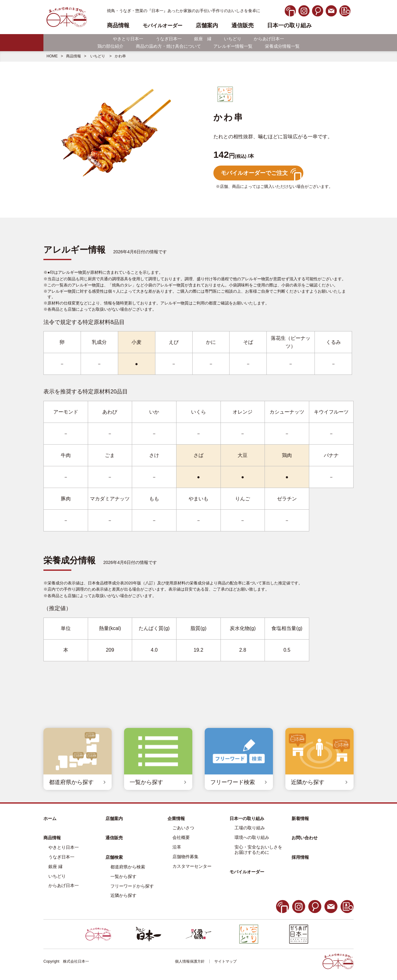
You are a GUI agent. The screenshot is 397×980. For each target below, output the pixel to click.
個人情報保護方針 (190, 961)
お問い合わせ (305, 838)
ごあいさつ (183, 828)
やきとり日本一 (128, 39)
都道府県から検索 (128, 867)
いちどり (233, 39)
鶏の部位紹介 (110, 46)
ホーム (50, 818)
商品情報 (74, 56)
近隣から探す (123, 895)
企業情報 (176, 818)
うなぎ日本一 (169, 39)
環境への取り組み (252, 837)
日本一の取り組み (289, 26)
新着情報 (300, 818)
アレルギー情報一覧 (233, 46)
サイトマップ (225, 961)
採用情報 (300, 857)
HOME (52, 56)
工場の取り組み (250, 828)
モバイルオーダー (247, 872)
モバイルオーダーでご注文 (254, 173)
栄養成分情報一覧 (282, 46)
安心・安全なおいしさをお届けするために (258, 850)
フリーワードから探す (132, 886)
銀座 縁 (203, 39)
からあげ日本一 (269, 39)
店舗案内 (207, 26)
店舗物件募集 (185, 857)
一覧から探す (123, 876)
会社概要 (181, 837)
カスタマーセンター (192, 866)
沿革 (177, 847)
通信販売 (243, 26)
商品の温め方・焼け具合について (168, 46)
